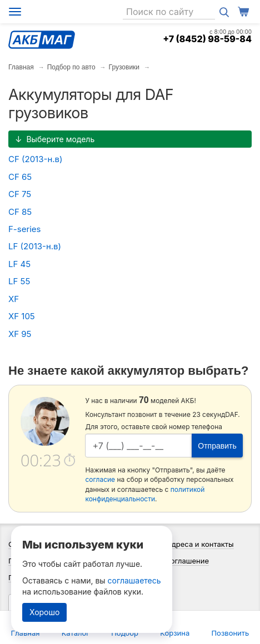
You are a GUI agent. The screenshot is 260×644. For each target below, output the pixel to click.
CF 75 (20, 194)
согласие (100, 479)
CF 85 (20, 212)
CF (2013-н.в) (35, 159)
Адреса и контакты (200, 544)
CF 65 (20, 177)
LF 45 (19, 264)
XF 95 (20, 334)
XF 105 (22, 316)
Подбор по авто (71, 67)
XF (14, 299)
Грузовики (124, 67)
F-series (25, 229)
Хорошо (44, 612)
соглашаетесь (134, 580)
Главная (21, 67)
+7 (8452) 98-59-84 (207, 39)
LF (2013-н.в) (35, 246)
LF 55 (19, 281)
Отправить (217, 446)
